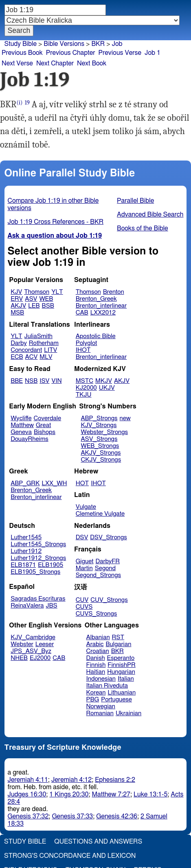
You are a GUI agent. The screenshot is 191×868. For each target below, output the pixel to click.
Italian (126, 679)
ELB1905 (50, 565)
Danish (96, 658)
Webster (22, 644)
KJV (16, 292)
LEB (34, 306)
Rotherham (44, 343)
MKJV (104, 381)
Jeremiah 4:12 (71, 780)
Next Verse (17, 63)
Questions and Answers (98, 842)
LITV (50, 350)
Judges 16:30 (27, 794)
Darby (19, 343)
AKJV (18, 306)
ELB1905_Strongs (35, 572)
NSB (31, 381)
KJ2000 (86, 388)
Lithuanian (122, 693)
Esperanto (121, 658)
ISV (44, 381)
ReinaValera (27, 606)
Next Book (92, 63)
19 (27, 103)
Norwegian (101, 706)
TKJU (84, 395)
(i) (20, 103)
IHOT (83, 350)
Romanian (100, 713)
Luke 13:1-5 (150, 794)
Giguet (85, 561)
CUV (82, 600)
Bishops (45, 432)
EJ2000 (40, 658)
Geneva (21, 432)
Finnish (96, 665)
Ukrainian (128, 713)
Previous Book (22, 53)
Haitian (96, 672)
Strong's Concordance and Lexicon (70, 856)
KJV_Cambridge (33, 637)
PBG (93, 700)
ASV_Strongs (99, 439)
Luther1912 (26, 551)
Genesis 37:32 (28, 816)
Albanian (98, 637)
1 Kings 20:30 (69, 794)
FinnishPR (122, 665)
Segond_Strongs (98, 575)
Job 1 (153, 53)
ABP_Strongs (99, 418)
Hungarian (121, 672)
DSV (82, 537)
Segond (105, 568)
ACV (32, 357)
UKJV (107, 388)
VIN (56, 381)
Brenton (114, 292)
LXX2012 (103, 313)
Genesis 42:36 (117, 816)
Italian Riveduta (107, 686)
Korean (96, 693)
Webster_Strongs (104, 432)
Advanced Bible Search (150, 215)
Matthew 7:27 (111, 794)
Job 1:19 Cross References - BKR (56, 222)
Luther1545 (26, 537)
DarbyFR (108, 561)
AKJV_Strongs (101, 453)
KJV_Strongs (99, 425)
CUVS (84, 607)
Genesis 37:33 (72, 816)
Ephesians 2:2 (115, 780)
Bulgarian (118, 644)
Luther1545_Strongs (38, 544)
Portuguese (116, 700)
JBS (51, 606)
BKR (117, 651)
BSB (48, 306)
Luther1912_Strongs (38, 558)
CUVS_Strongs (97, 614)
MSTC (85, 381)
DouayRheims (30, 439)
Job (117, 44)
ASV (31, 299)
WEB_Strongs (100, 446)
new (125, 418)
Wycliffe (21, 418)
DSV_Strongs (109, 537)
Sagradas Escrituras (38, 599)
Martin (84, 568)
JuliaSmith (38, 336)
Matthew (22, 425)
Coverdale (48, 418)
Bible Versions (64, 44)
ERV (17, 299)
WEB (46, 299)
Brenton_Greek (96, 299)
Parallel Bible (135, 201)
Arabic (95, 644)
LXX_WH (54, 483)
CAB (82, 313)
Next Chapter (55, 63)
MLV (46, 357)
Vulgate (86, 507)
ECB (17, 357)
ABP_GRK (25, 483)
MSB (17, 313)
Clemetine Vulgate (100, 514)
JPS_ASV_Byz (31, 651)
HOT (82, 483)
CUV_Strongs (109, 600)
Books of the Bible (143, 228)
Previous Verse (120, 53)
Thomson (37, 292)
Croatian (98, 651)
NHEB (19, 658)
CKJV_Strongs (101, 460)
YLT (57, 292)
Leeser (45, 644)
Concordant (26, 350)
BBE (17, 381)
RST (118, 637)
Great (43, 425)
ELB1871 (23, 565)
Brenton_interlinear (101, 306)
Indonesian (101, 679)
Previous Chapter (71, 53)
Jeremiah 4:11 (28, 780)
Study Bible (21, 44)
